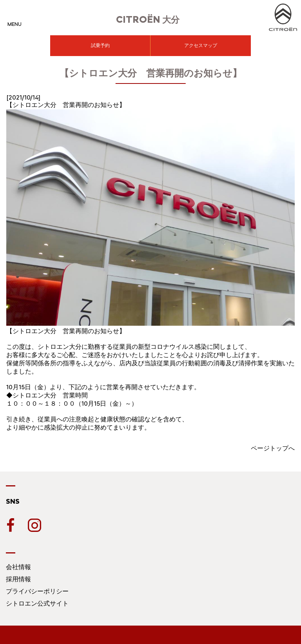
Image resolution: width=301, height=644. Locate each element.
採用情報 (18, 579)
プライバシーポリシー (37, 591)
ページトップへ (273, 448)
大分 (148, 20)
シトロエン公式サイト (37, 603)
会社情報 (18, 567)
